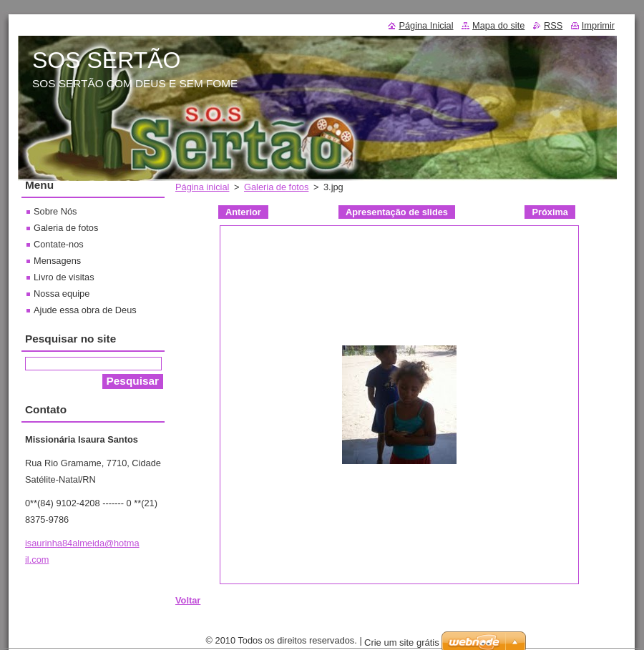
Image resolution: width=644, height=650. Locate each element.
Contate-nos (59, 244)
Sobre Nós (55, 211)
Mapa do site (498, 25)
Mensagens (57, 261)
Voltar (188, 600)
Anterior (243, 212)
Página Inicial (426, 25)
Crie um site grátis (402, 642)
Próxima (550, 212)
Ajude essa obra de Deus (85, 310)
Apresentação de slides (397, 212)
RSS (553, 25)
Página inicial (202, 187)
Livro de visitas (64, 277)
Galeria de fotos (276, 187)
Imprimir (598, 25)
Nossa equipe (62, 294)
